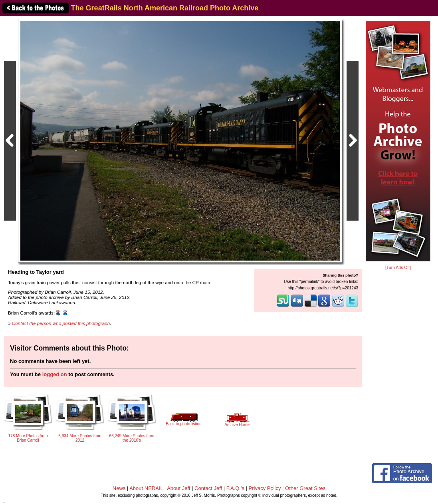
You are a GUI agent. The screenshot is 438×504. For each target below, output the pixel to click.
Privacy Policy (265, 488)
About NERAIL (146, 488)
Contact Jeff (208, 488)
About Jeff (178, 488)
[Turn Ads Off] (398, 268)
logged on (55, 374)
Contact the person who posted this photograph (61, 323)
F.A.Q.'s (235, 488)
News (119, 488)
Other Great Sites (305, 488)
